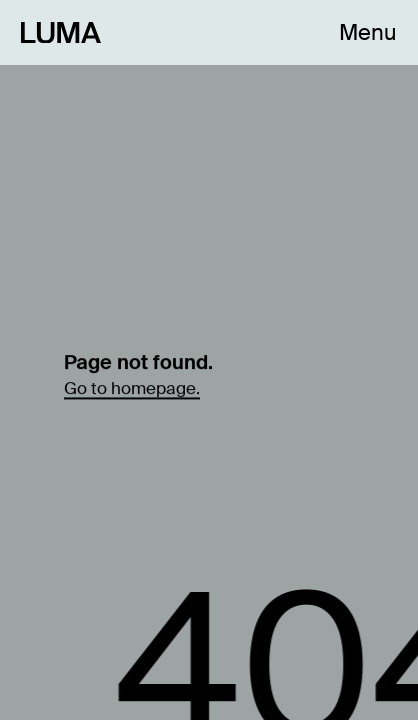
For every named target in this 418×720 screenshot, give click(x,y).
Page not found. (138, 361)
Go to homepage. (132, 387)
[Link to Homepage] (61, 32)
